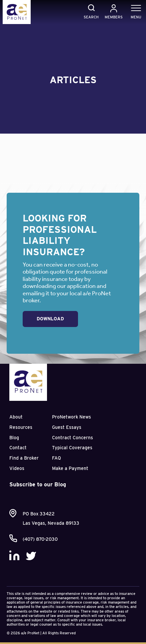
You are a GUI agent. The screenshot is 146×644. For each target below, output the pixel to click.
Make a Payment (70, 468)
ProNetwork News (71, 417)
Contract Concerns (72, 438)
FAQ (56, 458)
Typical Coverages (72, 448)
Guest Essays (67, 427)
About (16, 417)
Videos (17, 468)
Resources (21, 427)
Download (50, 319)
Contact (18, 448)
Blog (14, 438)
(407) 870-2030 (40, 539)
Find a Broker (24, 458)
